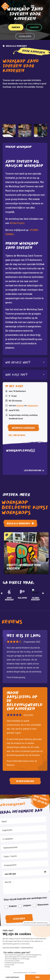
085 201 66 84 (37, 812)
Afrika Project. (17, 223)
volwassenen (32, 327)
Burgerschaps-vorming (19, 337)
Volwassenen (40, 897)
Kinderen (15, 898)
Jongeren (27, 897)
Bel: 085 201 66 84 (17, 357)
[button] (46, 7)
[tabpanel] (25, 253)
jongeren (20, 327)
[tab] (25, 147)
